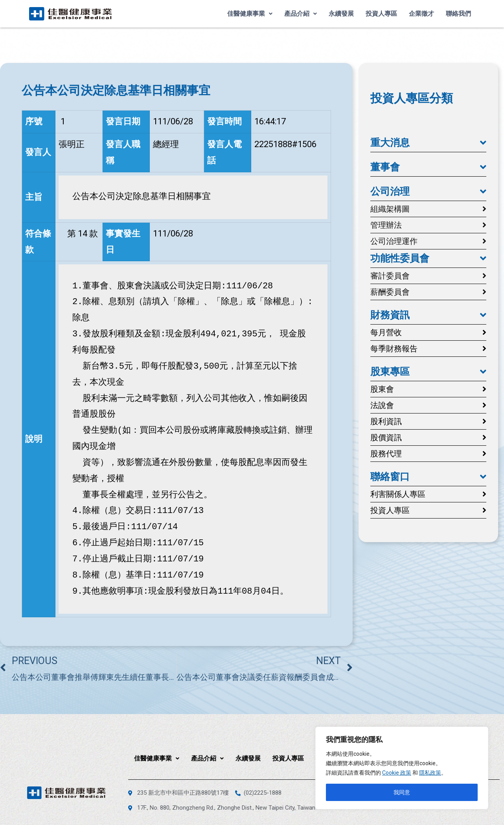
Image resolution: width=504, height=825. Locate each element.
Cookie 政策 (397, 773)
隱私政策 (430, 773)
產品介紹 (301, 14)
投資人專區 (381, 14)
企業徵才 (421, 14)
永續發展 (341, 14)
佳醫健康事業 (250, 14)
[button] (428, 143)
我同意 (402, 792)
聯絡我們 (458, 14)
